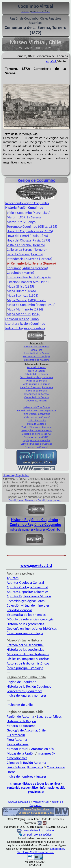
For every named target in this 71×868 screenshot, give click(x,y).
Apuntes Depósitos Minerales (28, 592)
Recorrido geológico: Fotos (26, 601)
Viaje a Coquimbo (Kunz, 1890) (29, 213)
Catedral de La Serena (37, 374)
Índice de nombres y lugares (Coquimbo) (35, 529)
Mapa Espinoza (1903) (23, 295)
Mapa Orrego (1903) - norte (27, 300)
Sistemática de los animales (26, 615)
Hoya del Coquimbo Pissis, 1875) (30, 231)
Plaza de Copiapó (37, 424)
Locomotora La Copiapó (37, 356)
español (51, 61)
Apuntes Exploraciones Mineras (29, 596)
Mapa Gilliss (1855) (20, 286)
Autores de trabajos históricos (28, 663)
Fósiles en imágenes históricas (28, 659)
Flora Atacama (17, 740)
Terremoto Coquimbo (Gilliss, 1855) (32, 226)
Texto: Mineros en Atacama (37, 427)
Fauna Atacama (18, 744)
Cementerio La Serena (37, 397)
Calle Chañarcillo (37, 420)
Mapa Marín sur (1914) (23, 314)
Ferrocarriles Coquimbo (22, 319)
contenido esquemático (23, 788)
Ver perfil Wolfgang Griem (36, 835)
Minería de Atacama (21, 726)
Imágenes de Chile (20, 705)
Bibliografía (35, 767)
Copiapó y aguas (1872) (37, 437)
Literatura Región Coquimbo (25, 323)
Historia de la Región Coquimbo (29, 686)
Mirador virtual (17, 749)
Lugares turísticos (49, 716)
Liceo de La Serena (37, 391)
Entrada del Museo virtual (25, 645)
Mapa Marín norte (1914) (25, 309)
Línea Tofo (37, 350)
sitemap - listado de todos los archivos (35, 784)
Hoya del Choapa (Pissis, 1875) (28, 240)
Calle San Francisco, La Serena (37, 387)
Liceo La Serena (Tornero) (25, 254)
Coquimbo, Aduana (37, 401)
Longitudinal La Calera (37, 353)
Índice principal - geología (25, 633)
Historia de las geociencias (25, 624)
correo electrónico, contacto (38, 830)
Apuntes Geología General (25, 583)
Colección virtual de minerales (28, 605)
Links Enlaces (16, 767)
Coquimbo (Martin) (20, 273)
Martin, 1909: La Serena (24, 217)
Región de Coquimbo (37, 180)
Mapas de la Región (21, 753)
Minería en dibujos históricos (28, 654)
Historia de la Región (21, 721)
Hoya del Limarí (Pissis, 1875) (27, 236)
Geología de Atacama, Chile (26, 730)
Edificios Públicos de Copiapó (37, 444)
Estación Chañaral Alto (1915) (28, 282)
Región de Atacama (20, 716)
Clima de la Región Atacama (26, 763)
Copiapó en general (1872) (37, 434)
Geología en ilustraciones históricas (32, 628)
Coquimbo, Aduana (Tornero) (27, 268)
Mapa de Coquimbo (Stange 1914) (31, 305)
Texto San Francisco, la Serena (37, 377)
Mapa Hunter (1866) (21, 291)
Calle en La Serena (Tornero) (27, 250)
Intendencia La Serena (37, 394)
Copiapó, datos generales (37, 440)
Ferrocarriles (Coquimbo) (25, 691)
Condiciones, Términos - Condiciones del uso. (35, 500)
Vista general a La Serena (37, 384)
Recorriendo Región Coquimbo (27, 203)
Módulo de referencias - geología (30, 619)
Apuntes (13, 578)
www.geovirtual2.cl (36, 565)
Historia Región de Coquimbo (34, 520)
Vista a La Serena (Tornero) (26, 245)
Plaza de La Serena (37, 381)
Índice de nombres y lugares (27, 776)
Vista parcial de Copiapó (37, 417)
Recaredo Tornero (37, 367)
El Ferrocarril (16, 735)
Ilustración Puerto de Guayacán (29, 277)
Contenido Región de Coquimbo (35, 524)
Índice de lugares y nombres (25, 328)
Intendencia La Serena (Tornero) (29, 259)
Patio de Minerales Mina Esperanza (37, 410)
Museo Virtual (41, 802)
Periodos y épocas (20, 610)
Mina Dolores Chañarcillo (37, 414)
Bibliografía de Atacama (36, 360)
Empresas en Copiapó (37, 447)
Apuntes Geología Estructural (27, 587)
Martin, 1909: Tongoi (22, 222)
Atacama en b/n (42, 749)
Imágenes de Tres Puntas (37, 407)
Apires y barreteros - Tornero (37, 430)
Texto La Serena (37, 371)
